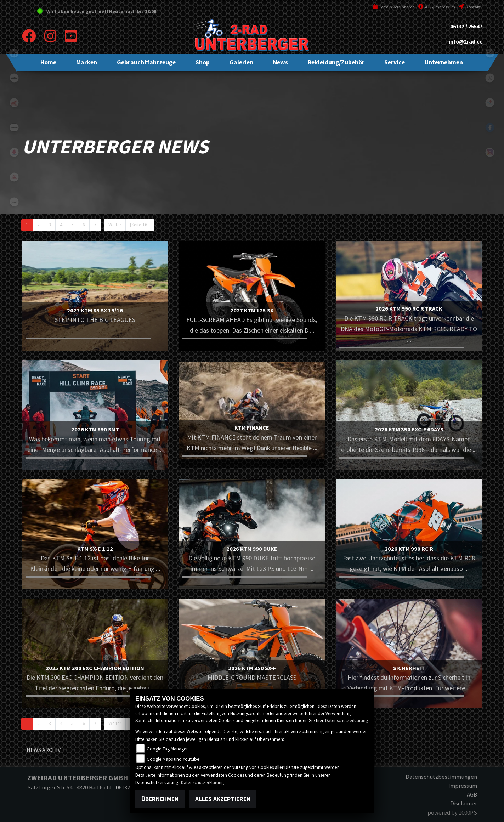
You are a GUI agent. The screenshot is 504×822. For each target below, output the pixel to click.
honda (14, 103)
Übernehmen (160, 799)
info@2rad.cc (466, 42)
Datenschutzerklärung (347, 721)
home (14, 53)
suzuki (14, 152)
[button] (87, 62)
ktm (14, 78)
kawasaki (14, 127)
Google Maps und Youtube (173, 759)
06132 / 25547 (466, 26)
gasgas (14, 177)
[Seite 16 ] (140, 225)
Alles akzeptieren (223, 799)
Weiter (115, 225)
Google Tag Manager (167, 749)
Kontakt (469, 7)
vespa (14, 202)
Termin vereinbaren (394, 7)
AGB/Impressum (437, 7)
